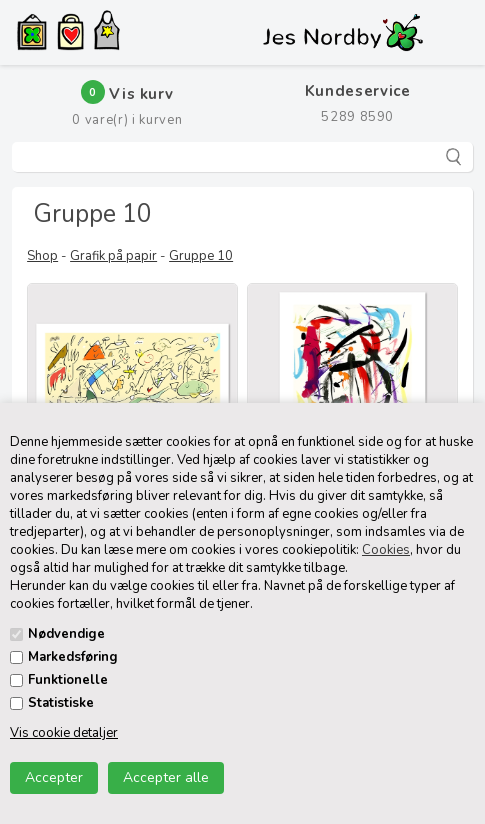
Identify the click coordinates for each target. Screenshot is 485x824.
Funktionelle (68, 680)
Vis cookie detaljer (64, 733)
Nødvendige (66, 634)
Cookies (386, 550)
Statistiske (61, 703)
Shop (42, 256)
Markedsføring (73, 657)
